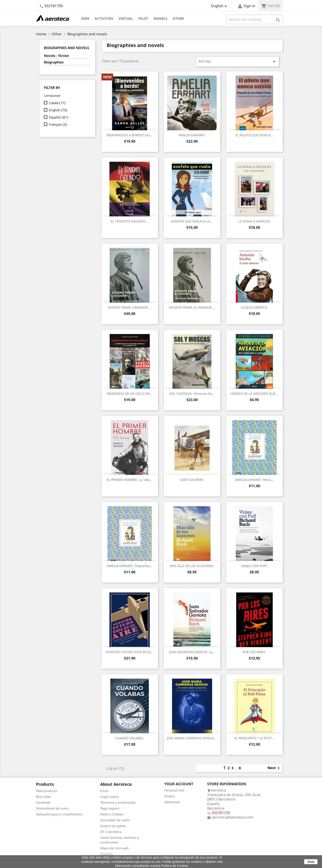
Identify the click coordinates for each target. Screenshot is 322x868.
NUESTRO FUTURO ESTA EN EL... (130, 652)
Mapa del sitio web (115, 848)
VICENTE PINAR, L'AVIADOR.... (130, 307)
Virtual (126, 18)
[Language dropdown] (220, 6)
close (311, 862)
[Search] (254, 19)
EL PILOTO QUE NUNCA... (254, 135)
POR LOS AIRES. (254, 652)
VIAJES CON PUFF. (254, 566)
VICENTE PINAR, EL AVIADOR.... (192, 307)
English (58, 110)
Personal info (174, 790)
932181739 (53, 6)
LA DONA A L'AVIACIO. (254, 221)
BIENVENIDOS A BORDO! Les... (130, 135)
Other (178, 18)
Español (59, 117)
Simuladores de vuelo (52, 808)
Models (160, 18)
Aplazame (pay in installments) (59, 814)
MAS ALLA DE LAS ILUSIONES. (192, 566)
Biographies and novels (66, 48)
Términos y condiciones (118, 802)
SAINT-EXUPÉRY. (192, 480)
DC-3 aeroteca (111, 832)
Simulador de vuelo (115, 820)
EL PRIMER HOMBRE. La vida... (130, 480)
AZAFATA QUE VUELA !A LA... (192, 221)
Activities (104, 18)
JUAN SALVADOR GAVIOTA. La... (192, 652)
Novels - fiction (57, 56)
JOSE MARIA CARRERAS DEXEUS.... (192, 738)
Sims (85, 18)
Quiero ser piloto (113, 826)
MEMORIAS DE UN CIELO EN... (130, 394)
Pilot (143, 18)
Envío (104, 791)
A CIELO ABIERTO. (254, 307)
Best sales (44, 797)
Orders (170, 796)
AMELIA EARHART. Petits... (254, 480)
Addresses (172, 802)
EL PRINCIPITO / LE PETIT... (254, 738)
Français (58, 124)
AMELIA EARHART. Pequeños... (130, 566)
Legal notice (109, 797)
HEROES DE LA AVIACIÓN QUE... (254, 394)
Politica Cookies (112, 814)
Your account (179, 784)
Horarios (107, 854)
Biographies (54, 62)
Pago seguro (110, 808)
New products (47, 791)
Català (57, 103)
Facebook (43, 802)
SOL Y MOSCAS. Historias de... (192, 394)
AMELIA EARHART (192, 135)
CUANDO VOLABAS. (130, 738)
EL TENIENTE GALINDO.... (130, 221)
